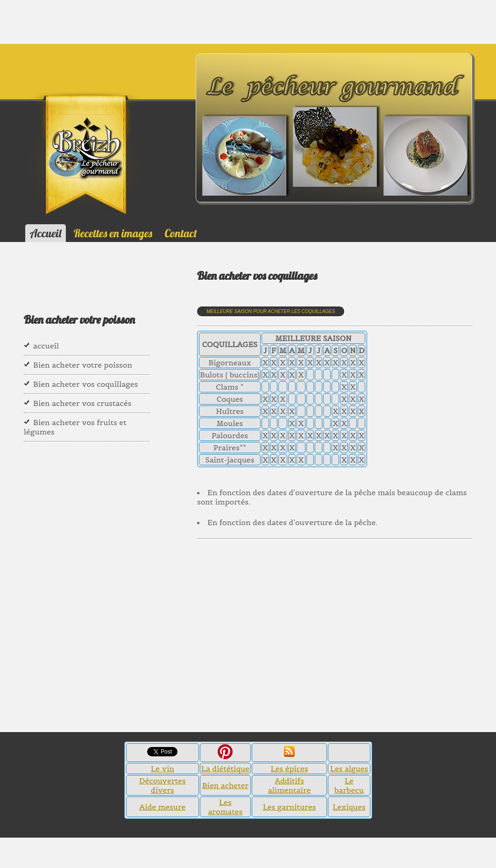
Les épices (290, 768)
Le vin (163, 768)
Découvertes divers (163, 785)
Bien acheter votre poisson (83, 365)
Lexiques (349, 807)
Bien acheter (226, 785)
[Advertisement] (47, 21)
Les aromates (226, 807)
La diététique (225, 768)
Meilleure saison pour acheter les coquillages (271, 311)
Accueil (46, 233)
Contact (181, 233)
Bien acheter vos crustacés (82, 403)
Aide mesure (162, 807)
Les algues (349, 768)
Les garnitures (290, 807)
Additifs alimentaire (290, 785)
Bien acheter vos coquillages (85, 384)
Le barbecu (349, 785)
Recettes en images (113, 233)
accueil (46, 346)
